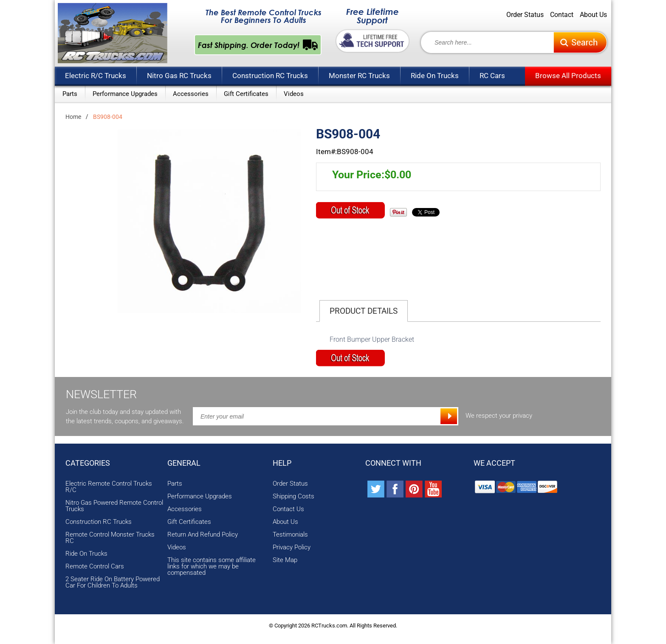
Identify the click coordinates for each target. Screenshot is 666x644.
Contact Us (288, 509)
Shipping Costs (293, 496)
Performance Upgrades (125, 94)
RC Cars (492, 76)
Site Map (285, 560)
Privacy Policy (292, 547)
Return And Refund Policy (203, 535)
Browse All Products (568, 76)
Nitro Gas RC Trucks (179, 76)
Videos (294, 94)
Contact (562, 15)
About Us (593, 15)
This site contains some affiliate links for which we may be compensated (212, 567)
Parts (70, 94)
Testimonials (290, 535)
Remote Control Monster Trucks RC (110, 538)
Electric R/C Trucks (96, 76)
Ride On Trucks (435, 76)
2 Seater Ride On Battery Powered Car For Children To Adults (113, 582)
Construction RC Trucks (270, 76)
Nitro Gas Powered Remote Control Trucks (114, 506)
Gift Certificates (246, 94)
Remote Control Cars (95, 567)
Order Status (525, 15)
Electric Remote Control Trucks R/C (109, 487)
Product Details (364, 311)
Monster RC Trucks (359, 76)
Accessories (191, 94)
